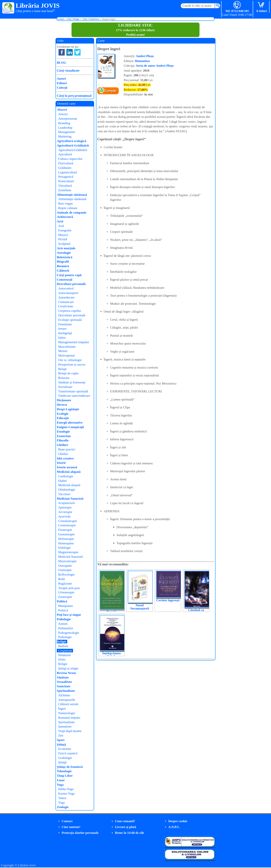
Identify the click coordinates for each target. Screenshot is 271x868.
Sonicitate (64, 686)
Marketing (65, 136)
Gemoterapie (66, 534)
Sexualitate (64, 682)
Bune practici (67, 449)
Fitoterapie (65, 530)
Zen (61, 735)
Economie (65, 749)
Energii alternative (70, 423)
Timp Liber (65, 776)
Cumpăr (110, 91)
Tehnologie (64, 771)
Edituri (62, 83)
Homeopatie (66, 543)
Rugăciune (65, 584)
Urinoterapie (66, 592)
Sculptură (64, 244)
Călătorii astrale (68, 704)
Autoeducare (66, 297)
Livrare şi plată (126, 827)
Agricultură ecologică (72, 141)
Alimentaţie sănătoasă (72, 195)
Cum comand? (125, 821)
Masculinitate (67, 347)
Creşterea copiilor (70, 311)
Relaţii (62, 369)
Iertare (62, 329)
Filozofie (63, 440)
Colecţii (62, 88)
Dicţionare (64, 400)
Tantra (62, 798)
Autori (61, 79)
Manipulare (65, 606)
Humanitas (142, 61)
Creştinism (65, 651)
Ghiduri (62, 445)
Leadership (65, 128)
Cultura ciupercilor (70, 159)
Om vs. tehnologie (70, 360)
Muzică (63, 235)
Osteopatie (65, 566)
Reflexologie (66, 575)
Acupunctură (66, 503)
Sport (61, 740)
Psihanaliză (65, 628)
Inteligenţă (65, 333)
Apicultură (65, 154)
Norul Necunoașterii (140, 607)
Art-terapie (65, 512)
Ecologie (63, 414)
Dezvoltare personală (71, 284)
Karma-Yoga (66, 794)
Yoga (60, 785)
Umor (61, 780)
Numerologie (67, 713)
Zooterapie (65, 597)
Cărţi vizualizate (68, 71)
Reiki (62, 579)
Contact (67, 821)
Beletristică (65, 257)
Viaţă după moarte (70, 731)
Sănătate (63, 677)
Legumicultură (68, 172)
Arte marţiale (66, 248)
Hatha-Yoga (66, 789)
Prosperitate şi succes (72, 364)
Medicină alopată (69, 472)
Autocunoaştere (68, 293)
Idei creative (65, 458)
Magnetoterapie (68, 552)
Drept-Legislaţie (68, 409)
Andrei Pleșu (145, 56)
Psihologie (64, 619)
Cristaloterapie (68, 521)
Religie (62, 642)
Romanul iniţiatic (69, 718)
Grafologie (65, 758)
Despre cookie (178, 821)
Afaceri (62, 110)
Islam (62, 659)
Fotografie (65, 230)
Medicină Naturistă (70, 499)
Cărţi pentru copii (69, 275)
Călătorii (63, 271)
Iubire (62, 338)
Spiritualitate (66, 691)
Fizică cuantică (68, 753)
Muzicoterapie (67, 561)
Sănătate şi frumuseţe (72, 382)
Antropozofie (67, 700)
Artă (60, 221)
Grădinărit (65, 168)
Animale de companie (72, 213)
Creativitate (66, 306)
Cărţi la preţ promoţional (74, 96)
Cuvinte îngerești (168, 600)
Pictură (63, 239)
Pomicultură (66, 181)
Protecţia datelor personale (80, 833)
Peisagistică (66, 177)
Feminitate (65, 324)
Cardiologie (66, 476)
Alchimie (64, 695)
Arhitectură (65, 217)
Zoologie (63, 807)
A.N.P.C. (174, 827)
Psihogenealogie (69, 633)
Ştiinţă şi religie (68, 668)
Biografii (63, 262)
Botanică (63, 266)
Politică (62, 601)
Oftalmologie (67, 490)
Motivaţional (66, 355)
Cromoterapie (67, 525)
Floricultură (66, 163)
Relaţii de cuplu (68, 373)
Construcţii (65, 280)
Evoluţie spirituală (70, 320)
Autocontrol (66, 288)
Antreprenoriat (68, 119)
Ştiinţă (61, 744)
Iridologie (64, 548)
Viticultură (65, 186)
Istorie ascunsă (67, 467)
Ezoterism (64, 436)
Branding (64, 123)
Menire (63, 351)
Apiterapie (65, 507)
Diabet (62, 481)
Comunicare (66, 302)
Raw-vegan (65, 204)
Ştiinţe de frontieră (70, 767)
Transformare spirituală (73, 391)
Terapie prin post (69, 588)
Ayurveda (64, 516)
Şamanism (65, 726)
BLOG (61, 63)
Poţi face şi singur (69, 615)
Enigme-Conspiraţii (70, 427)
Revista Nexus (66, 673)
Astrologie (64, 253)
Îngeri (62, 709)
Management (67, 132)
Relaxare (64, 378)
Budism (63, 646)
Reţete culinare (68, 208)
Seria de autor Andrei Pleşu (155, 66)
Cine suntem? (71, 827)
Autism (63, 624)
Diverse (62, 405)
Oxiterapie (65, 570)
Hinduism (64, 655)
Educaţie (63, 418)
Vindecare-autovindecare (74, 396)
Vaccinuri (64, 494)
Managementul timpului (74, 342)
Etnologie (63, 432)
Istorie (61, 463)
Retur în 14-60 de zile (130, 833)
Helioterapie (66, 539)
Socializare (65, 387)
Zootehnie (65, 190)
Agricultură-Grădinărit (73, 145)
